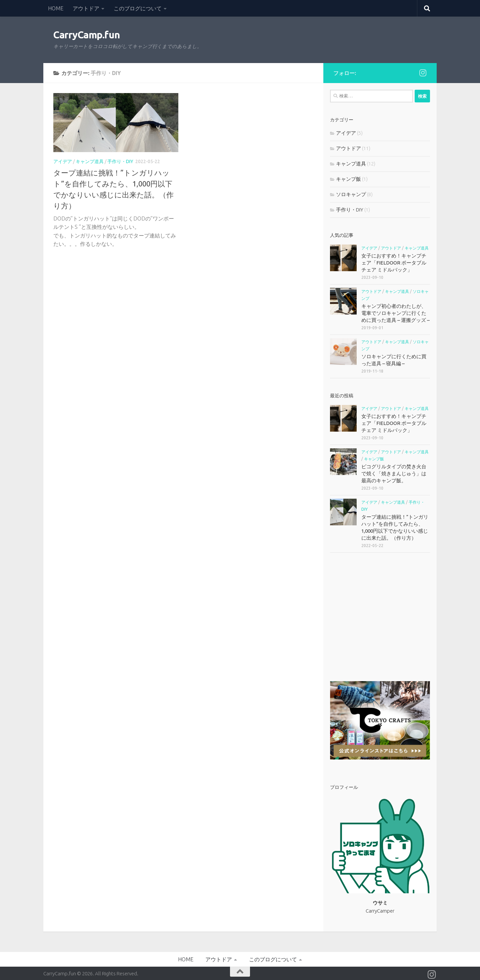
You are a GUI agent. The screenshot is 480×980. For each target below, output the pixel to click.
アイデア (63, 161)
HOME (56, 8)
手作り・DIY (120, 161)
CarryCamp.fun (87, 35)
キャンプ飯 (348, 179)
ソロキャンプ (351, 194)
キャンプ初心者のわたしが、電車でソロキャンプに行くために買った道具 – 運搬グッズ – (395, 313)
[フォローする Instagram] (423, 73)
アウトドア (86, 8)
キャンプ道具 (90, 161)
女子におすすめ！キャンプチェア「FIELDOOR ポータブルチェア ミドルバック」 (394, 263)
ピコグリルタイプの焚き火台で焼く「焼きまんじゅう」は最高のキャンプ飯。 (394, 473)
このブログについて (138, 8)
